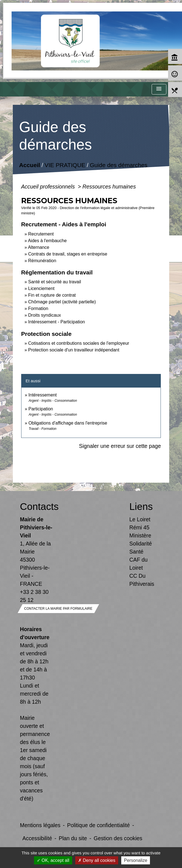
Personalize (136, 860)
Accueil (29, 165)
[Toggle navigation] (159, 89)
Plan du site (73, 838)
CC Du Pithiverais (142, 580)
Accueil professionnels (49, 187)
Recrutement (41, 234)
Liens (141, 506)
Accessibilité (37, 838)
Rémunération (42, 261)
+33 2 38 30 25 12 (34, 596)
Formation (38, 308)
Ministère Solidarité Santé (141, 544)
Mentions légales (40, 825)
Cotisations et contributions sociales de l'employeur (79, 343)
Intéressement (43, 395)
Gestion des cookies (118, 838)
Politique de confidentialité (99, 825)
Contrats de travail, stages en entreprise (68, 254)
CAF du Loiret (139, 564)
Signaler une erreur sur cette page (120, 446)
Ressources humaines (109, 187)
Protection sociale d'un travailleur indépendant (74, 350)
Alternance (39, 247)
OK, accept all (53, 860)
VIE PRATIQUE (65, 165)
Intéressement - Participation (57, 322)
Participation (41, 409)
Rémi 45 (139, 527)
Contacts (37, 506)
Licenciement (41, 288)
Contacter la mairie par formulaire (58, 609)
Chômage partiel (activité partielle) (62, 302)
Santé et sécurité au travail (54, 282)
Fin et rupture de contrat (52, 295)
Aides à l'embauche (47, 241)
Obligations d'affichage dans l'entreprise (68, 423)
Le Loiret (140, 519)
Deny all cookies (97, 860)
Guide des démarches (119, 165)
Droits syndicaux (44, 315)
